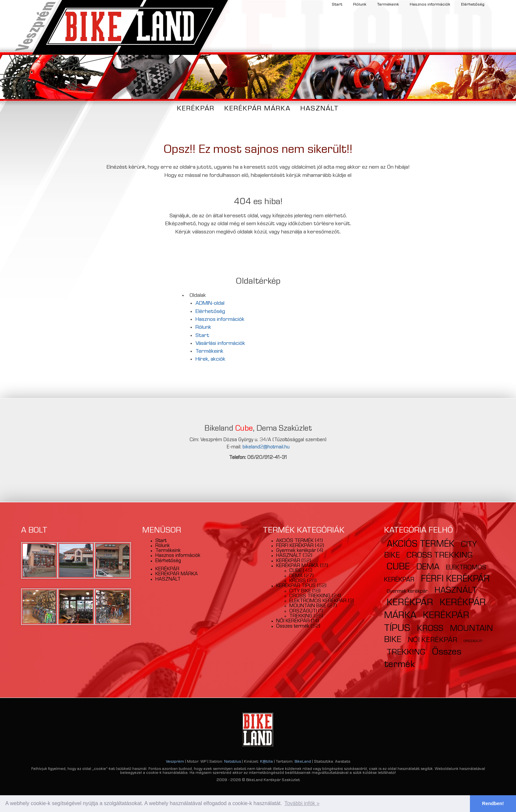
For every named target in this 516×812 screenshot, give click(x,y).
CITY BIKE (300, 591)
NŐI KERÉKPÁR (293, 621)
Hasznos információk (430, 5)
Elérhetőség (473, 5)
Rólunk (360, 5)
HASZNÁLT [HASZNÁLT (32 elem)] (456, 591)
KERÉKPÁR (196, 109)
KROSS (297, 581)
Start (337, 5)
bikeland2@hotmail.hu (266, 447)
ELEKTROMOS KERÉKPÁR (318, 601)
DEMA (296, 576)
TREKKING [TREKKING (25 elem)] (406, 653)
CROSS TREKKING (310, 596)
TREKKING (301, 616)
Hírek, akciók (210, 359)
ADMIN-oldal (210, 304)
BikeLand (303, 762)
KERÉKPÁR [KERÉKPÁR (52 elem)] (410, 603)
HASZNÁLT (320, 109)
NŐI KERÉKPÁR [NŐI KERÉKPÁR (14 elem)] (432, 641)
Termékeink (388, 5)
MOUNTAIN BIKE (308, 606)
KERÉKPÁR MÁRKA (258, 109)
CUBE (296, 571)
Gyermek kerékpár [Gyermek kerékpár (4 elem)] (407, 592)
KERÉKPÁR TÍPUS (296, 586)
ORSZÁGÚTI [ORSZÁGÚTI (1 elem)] (473, 641)
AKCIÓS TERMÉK (295, 541)
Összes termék (293, 627)
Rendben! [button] (493, 803)
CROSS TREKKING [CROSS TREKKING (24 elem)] (439, 556)
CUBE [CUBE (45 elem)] (398, 568)
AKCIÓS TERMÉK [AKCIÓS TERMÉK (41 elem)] (421, 545)
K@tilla (266, 762)
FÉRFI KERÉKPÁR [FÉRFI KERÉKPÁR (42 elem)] (455, 580)
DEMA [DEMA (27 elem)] (428, 568)
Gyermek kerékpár (296, 551)
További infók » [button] (302, 803)
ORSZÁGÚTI (303, 611)
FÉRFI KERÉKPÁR (295, 546)
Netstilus (232, 762)
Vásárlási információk (220, 344)
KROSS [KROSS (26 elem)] (430, 629)
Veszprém (175, 762)
